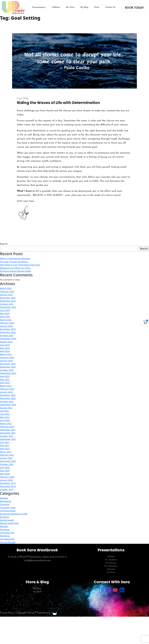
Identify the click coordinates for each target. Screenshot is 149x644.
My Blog (84, 7)
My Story (70, 7)
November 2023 (8, 367)
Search (4, 244)
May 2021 (5, 446)
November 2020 (8, 461)
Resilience (5, 536)
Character (5, 504)
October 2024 (7, 336)
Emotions (5, 517)
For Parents (111, 563)
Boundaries (6, 501)
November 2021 (8, 433)
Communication (8, 511)
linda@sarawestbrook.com (37, 560)
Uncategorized (7, 539)
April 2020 (5, 474)
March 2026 (6, 288)
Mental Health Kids (9, 523)
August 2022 (6, 408)
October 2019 (7, 490)
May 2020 (5, 471)
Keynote (111, 569)
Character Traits (8, 508)
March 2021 (6, 452)
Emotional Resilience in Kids (14, 514)
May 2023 (5, 380)
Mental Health (7, 520)
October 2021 (7, 436)
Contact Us (110, 7)
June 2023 (5, 376)
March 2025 (6, 320)
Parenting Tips (7, 533)
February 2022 (7, 427)
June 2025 (5, 310)
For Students (111, 560)
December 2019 (8, 483)
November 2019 (8, 486)
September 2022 (8, 405)
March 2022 (6, 424)
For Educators (111, 566)
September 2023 (8, 373)
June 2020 (5, 468)
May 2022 (5, 417)
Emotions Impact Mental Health (16, 271)
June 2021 (5, 442)
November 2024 (8, 332)
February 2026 (7, 291)
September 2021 (8, 439)
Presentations (39, 7)
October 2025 (7, 304)
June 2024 (5, 345)
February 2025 (7, 323)
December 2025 (8, 298)
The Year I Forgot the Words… (15, 262)
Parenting (5, 530)
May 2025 (5, 314)
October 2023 (7, 370)
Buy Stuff (37, 592)
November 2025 (8, 301)
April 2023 (5, 383)
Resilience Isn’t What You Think (15, 268)
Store (97, 7)
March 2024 (6, 354)
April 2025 (5, 317)
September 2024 (8, 339)
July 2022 (4, 411)
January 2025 (6, 326)
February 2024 (7, 358)
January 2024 (6, 361)
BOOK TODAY (134, 8)
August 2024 (6, 342)
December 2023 (8, 364)
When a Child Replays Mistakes (15, 259)
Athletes (56, 7)
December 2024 (8, 329)
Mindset (4, 526)
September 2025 (8, 307)
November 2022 (8, 398)
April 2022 (5, 420)
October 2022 (7, 402)
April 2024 (5, 351)
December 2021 (8, 430)
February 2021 (7, 455)
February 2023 (7, 389)
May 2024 (5, 348)
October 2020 (7, 464)
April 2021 (5, 449)
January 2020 (6, 480)
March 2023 (6, 386)
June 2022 (5, 414)
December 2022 (8, 395)
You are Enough (8, 542)
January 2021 (6, 458)
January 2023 (6, 392)
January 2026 (6, 295)
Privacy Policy (7, 613)
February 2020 (7, 477)
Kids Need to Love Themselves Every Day (20, 265)
